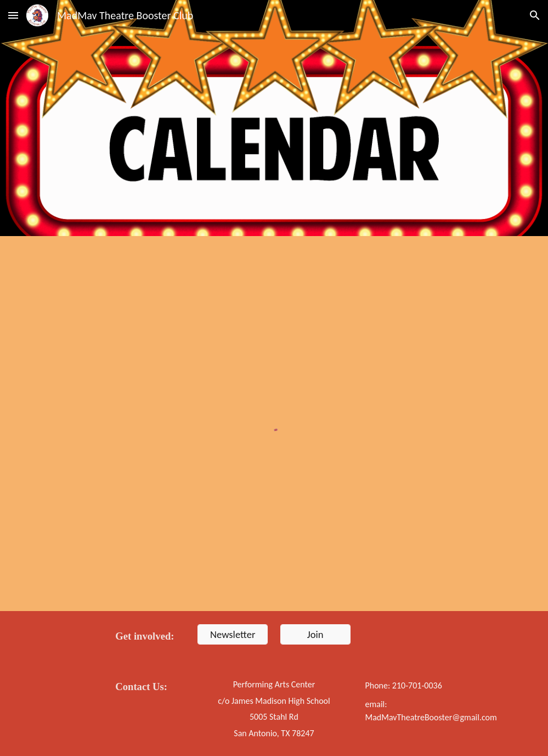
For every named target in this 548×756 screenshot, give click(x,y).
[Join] (315, 634)
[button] (13, 15)
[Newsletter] (233, 634)
